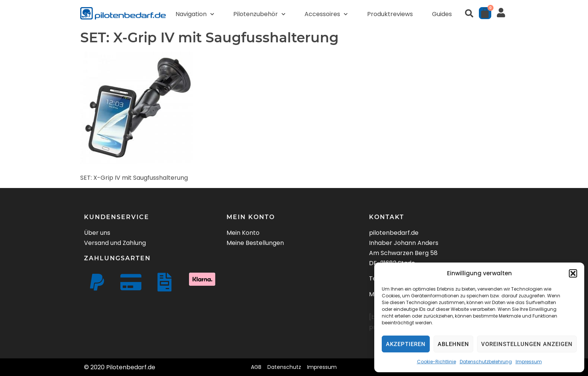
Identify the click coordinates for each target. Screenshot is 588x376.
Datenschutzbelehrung (486, 362)
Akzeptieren (406, 344)
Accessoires (326, 14)
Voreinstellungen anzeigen (527, 344)
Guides (442, 14)
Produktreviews (390, 14)
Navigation (195, 14)
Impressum (529, 362)
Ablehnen (453, 344)
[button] (573, 273)
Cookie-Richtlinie (436, 362)
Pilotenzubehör (259, 14)
